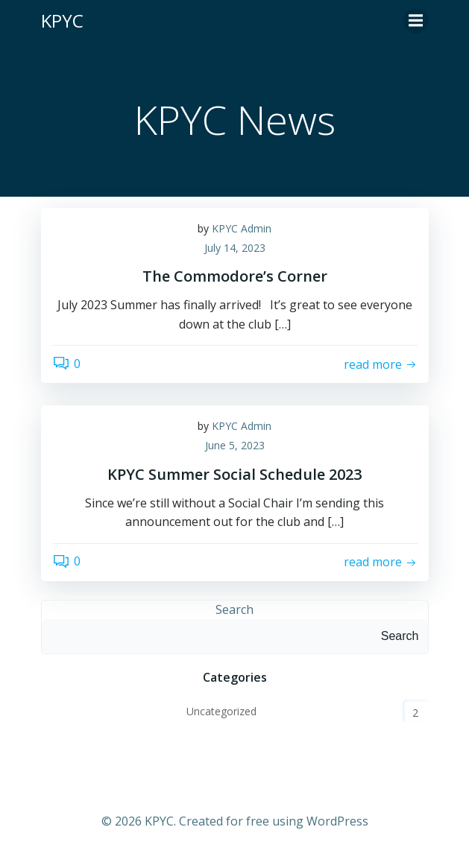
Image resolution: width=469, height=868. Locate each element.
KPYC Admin (242, 228)
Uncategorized (221, 711)
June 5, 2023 (235, 445)
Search (234, 609)
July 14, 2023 (235, 248)
